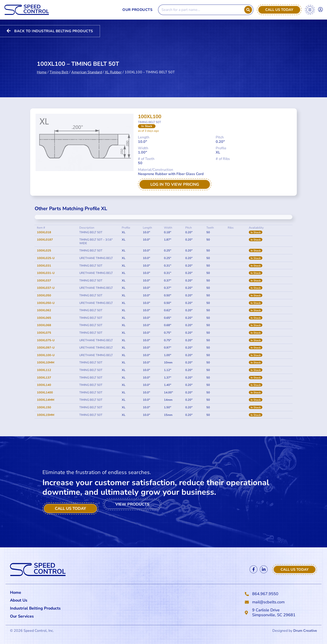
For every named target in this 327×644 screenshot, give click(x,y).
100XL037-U (46, 288)
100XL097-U (46, 348)
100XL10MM (46, 363)
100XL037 (44, 281)
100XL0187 (45, 240)
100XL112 (44, 370)
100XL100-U (46, 355)
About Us (19, 600)
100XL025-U (46, 258)
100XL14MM (46, 400)
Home (42, 68)
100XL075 (44, 333)
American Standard (87, 68)
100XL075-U (46, 340)
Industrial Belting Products (35, 608)
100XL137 (44, 378)
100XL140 (44, 385)
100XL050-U (46, 303)
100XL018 (44, 232)
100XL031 (44, 266)
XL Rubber (113, 68)
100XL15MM (46, 415)
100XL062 (44, 310)
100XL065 (44, 318)
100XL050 (44, 295)
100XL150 (44, 407)
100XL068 (44, 325)
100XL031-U (46, 273)
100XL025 (44, 251)
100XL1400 (45, 393)
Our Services (23, 616)
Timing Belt (59, 68)
